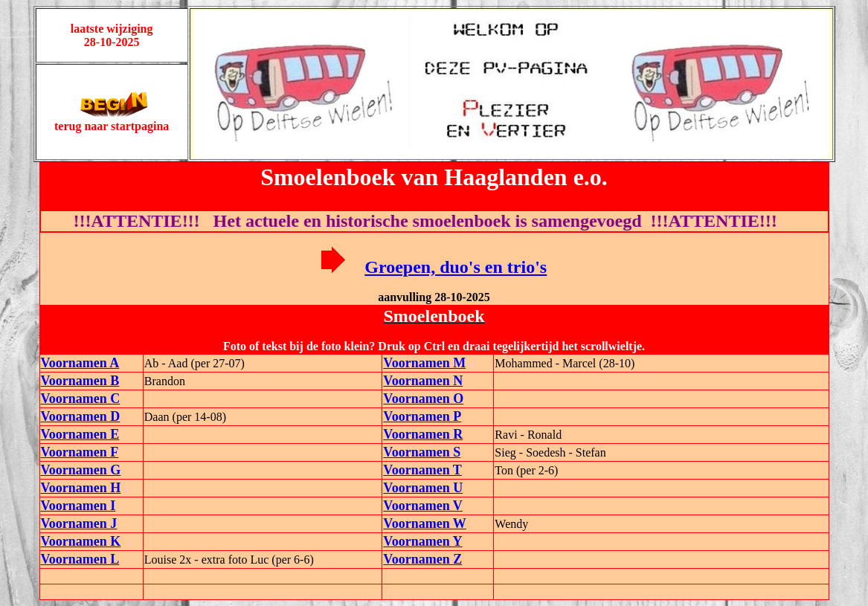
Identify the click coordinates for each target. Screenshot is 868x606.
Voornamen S (422, 452)
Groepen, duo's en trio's (456, 267)
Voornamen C (81, 399)
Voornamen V (423, 506)
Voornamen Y (422, 541)
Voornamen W (425, 523)
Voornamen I (78, 506)
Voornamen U (423, 488)
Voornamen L (80, 559)
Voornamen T (422, 470)
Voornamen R (423, 434)
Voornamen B (80, 381)
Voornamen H (81, 488)
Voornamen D (81, 416)
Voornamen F (80, 452)
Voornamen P (422, 416)
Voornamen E (80, 434)
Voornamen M (424, 363)
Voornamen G (81, 470)
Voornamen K (81, 541)
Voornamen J (79, 523)
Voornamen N (423, 381)
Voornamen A (80, 363)
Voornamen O (423, 399)
